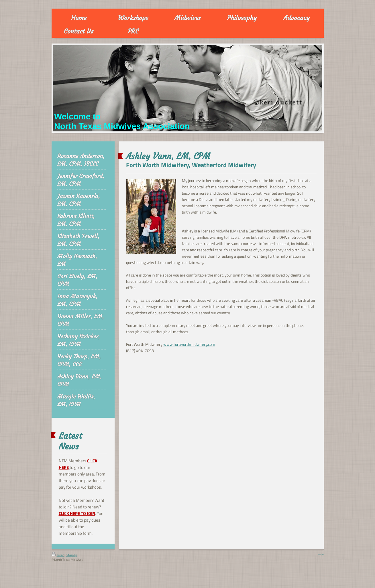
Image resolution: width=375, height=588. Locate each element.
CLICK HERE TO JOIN (77, 513)
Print (58, 555)
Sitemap (71, 555)
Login (320, 554)
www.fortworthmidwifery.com (189, 344)
